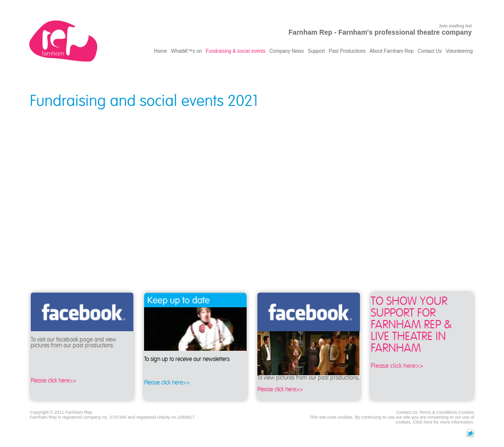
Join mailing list (455, 26)
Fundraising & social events (235, 51)
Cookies (466, 412)
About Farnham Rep (392, 51)
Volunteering (459, 51)
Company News (287, 51)
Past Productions (347, 51)
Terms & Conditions (438, 412)
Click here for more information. (443, 422)
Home (160, 51)
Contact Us (430, 51)
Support (316, 51)
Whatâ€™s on (186, 51)
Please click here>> (53, 381)
